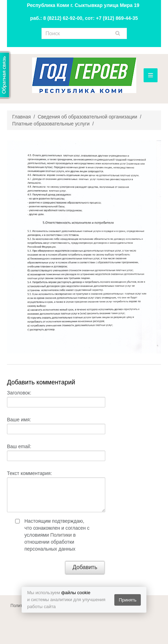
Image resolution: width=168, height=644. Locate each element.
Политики (61, 535)
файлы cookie (76, 593)
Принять (128, 600)
